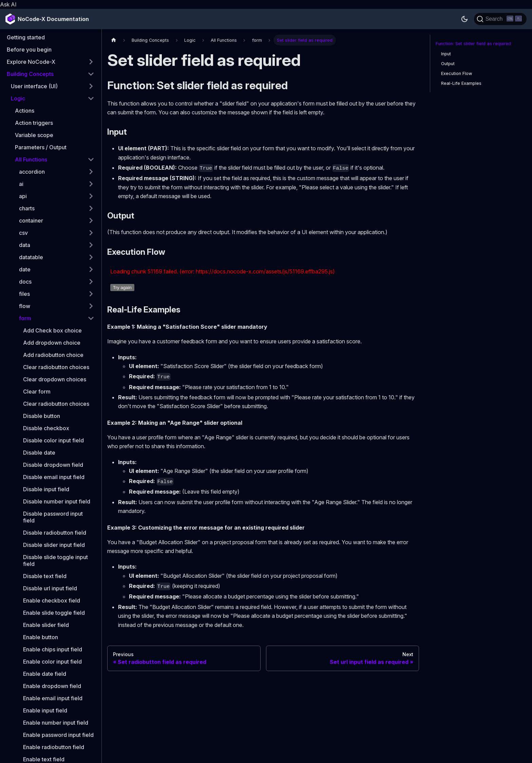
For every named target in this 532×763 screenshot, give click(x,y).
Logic (18, 98)
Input (446, 54)
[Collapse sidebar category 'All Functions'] (91, 159)
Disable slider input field (54, 545)
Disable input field (46, 489)
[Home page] (114, 40)
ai (21, 184)
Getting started (26, 37)
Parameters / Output (41, 147)
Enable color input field (52, 662)
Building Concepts (30, 74)
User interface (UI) (34, 86)
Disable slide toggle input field (55, 560)
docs (25, 282)
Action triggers (34, 123)
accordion (32, 172)
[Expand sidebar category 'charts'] (91, 208)
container (31, 221)
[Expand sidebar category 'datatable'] (91, 257)
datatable (31, 257)
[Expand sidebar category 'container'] (91, 221)
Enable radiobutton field (54, 747)
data (25, 245)
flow (25, 306)
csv (23, 233)
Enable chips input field (53, 649)
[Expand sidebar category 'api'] (91, 196)
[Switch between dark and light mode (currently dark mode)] (464, 19)
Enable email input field (53, 698)
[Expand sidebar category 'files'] (91, 294)
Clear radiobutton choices (56, 367)
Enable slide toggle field (54, 613)
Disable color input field (53, 440)
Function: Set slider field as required (473, 44)
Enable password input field (58, 735)
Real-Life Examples (461, 83)
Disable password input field (53, 517)
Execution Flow (457, 73)
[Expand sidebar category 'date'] (91, 269)
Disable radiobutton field (55, 533)
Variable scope (34, 135)
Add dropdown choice (52, 343)
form (25, 318)
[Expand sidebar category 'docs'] (91, 282)
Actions (25, 111)
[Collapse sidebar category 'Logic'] (91, 98)
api (23, 196)
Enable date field (45, 674)
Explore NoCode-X (31, 62)
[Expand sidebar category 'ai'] (91, 184)
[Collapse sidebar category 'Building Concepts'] (91, 74)
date (25, 269)
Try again (122, 288)
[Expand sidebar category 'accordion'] (91, 172)
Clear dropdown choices (55, 379)
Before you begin (29, 50)
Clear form (37, 392)
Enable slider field (46, 625)
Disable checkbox (46, 428)
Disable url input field (50, 588)
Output (448, 64)
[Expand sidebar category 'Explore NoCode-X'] (91, 62)
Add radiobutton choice (53, 355)
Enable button (41, 637)
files (24, 294)
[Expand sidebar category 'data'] (91, 245)
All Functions (31, 159)
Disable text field (45, 576)
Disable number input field (57, 501)
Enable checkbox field (52, 600)
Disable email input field (54, 477)
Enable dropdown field (52, 686)
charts (27, 208)
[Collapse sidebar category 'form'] (91, 318)
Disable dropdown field (53, 465)
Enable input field (45, 710)
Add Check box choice (52, 330)
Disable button (42, 416)
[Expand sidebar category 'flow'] (91, 306)
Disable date (39, 453)
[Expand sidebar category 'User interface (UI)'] (91, 86)
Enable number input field (56, 723)
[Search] (500, 19)
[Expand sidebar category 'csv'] (91, 233)
